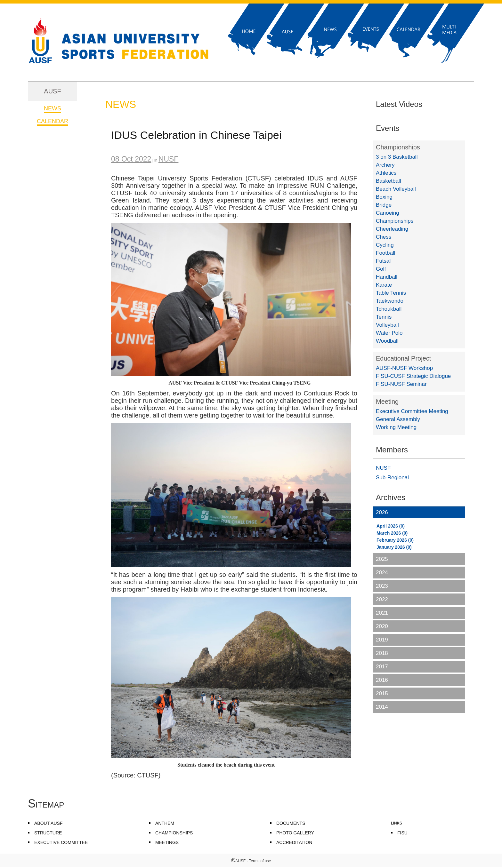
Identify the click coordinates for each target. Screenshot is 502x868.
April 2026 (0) (391, 526)
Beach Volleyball (396, 189)
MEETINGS (167, 842)
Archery (385, 165)
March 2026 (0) (392, 533)
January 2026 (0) (394, 547)
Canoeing (388, 213)
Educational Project (403, 358)
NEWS (53, 108)
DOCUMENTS (291, 823)
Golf (381, 269)
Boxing (384, 197)
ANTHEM (165, 823)
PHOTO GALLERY (295, 833)
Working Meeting (396, 427)
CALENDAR (53, 121)
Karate (384, 285)
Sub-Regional (392, 478)
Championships (398, 147)
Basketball (388, 181)
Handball (387, 277)
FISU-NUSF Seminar (401, 384)
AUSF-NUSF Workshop (404, 368)
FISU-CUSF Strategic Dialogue (413, 376)
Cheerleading (392, 229)
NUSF (383, 468)
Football (385, 253)
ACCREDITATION (294, 842)
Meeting (387, 402)
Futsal (383, 261)
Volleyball (387, 325)
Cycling (385, 245)
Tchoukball (389, 309)
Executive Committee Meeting (412, 411)
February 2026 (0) (395, 540)
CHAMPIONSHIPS (174, 833)
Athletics (386, 173)
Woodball (387, 341)
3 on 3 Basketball (397, 157)
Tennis (384, 317)
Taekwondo (390, 301)
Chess (384, 237)
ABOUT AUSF (48, 823)
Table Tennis (391, 293)
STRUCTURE (48, 833)
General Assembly (398, 419)
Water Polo (389, 333)
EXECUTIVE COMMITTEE (61, 842)
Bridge (384, 205)
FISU (402, 833)
